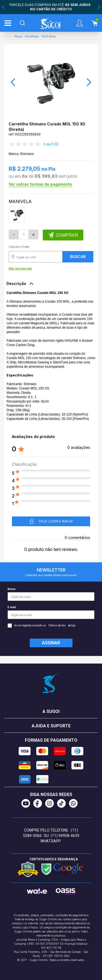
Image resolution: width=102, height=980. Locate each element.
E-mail (51, 612)
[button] (13, 82)
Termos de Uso (57, 625)
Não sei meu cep (20, 268)
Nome (51, 594)
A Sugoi (51, 711)
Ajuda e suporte (51, 726)
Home (8, 37)
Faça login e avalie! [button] (51, 521)
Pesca (18, 37)
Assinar (51, 643)
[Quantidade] (24, 234)
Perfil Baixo (49, 37)
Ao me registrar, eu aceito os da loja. (42, 626)
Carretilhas (32, 37)
